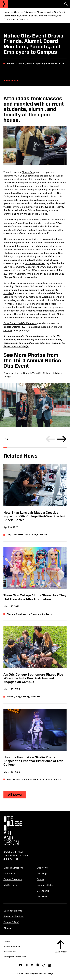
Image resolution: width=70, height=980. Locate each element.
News (40, 12)
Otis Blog (42, 873)
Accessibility (10, 952)
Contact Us (9, 873)
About (17, 12)
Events (40, 879)
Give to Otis (43, 891)
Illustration (32, 780)
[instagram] (26, 965)
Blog (9, 535)
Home (7, 12)
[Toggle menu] (60, 4)
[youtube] (21, 965)
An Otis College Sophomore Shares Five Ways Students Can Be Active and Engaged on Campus (33, 678)
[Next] (62, 439)
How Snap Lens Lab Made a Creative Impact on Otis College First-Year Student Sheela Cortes (34, 516)
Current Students (13, 911)
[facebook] (38, 965)
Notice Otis (28, 172)
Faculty (25, 614)
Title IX (7, 941)
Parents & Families (13, 916)
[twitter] (32, 965)
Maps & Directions (13, 868)
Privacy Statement (12, 947)
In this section (11, 81)
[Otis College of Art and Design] (4, 4)
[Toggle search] (66, 4)
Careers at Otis (45, 885)
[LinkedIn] (50, 965)
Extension (18, 535)
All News (15, 795)
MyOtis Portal (11, 885)
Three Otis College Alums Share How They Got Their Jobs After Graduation (35, 597)
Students (42, 535)
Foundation (19, 780)
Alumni (11, 614)
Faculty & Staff (11, 922)
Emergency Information (15, 957)
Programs (36, 614)
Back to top (61, 952)
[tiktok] (44, 965)
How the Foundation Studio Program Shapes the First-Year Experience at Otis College (33, 761)
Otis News (42, 868)
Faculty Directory (13, 879)
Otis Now (29, 12)
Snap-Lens (30, 535)
